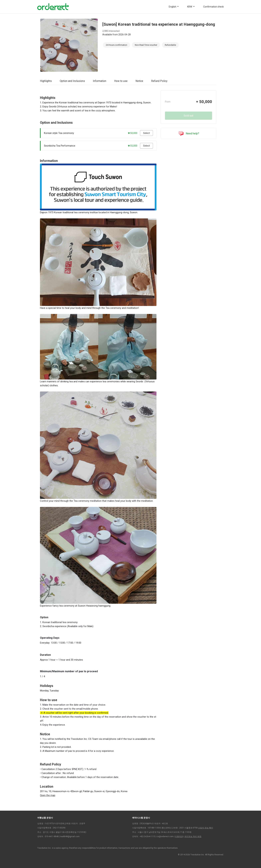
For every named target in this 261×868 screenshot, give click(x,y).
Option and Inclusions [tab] (72, 81)
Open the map (48, 795)
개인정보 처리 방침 (193, 836)
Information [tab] (100, 81)
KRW (190, 7)
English (173, 7)
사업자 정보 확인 (206, 828)
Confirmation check (213, 7)
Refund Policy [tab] (159, 81)
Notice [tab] (139, 81)
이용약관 (179, 836)
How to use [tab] (121, 81)
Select (146, 133)
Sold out (188, 116)
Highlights (46, 81)
